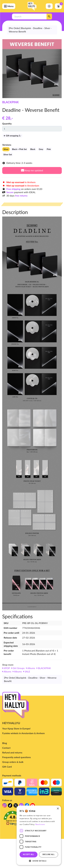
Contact (6, 748)
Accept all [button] (29, 854)
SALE (27, 671)
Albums (31, 668)
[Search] (49, 16)
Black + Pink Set (19, 149)
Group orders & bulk (13, 762)
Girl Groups (18, 668)
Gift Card (7, 767)
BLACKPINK (10, 102)
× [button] (58, 809)
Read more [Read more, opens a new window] (40, 824)
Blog (5, 743)
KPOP (6, 668)
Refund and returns (12, 752)
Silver (6, 149)
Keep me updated (32, 170)
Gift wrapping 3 (12, 136)
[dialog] (39, 835)
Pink (49, 149)
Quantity (7, 124)
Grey (41, 149)
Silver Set (8, 154)
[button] (39, 861)
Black (33, 149)
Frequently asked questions (17, 757)
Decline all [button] (49, 854)
